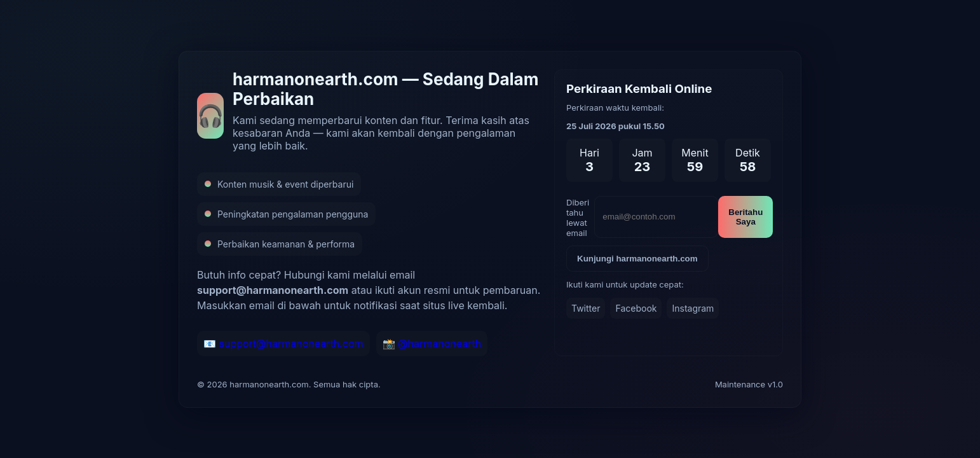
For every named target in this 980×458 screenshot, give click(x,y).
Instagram (693, 308)
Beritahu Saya (745, 217)
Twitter (586, 308)
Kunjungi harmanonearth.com (637, 259)
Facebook (636, 308)
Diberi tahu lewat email (578, 218)
